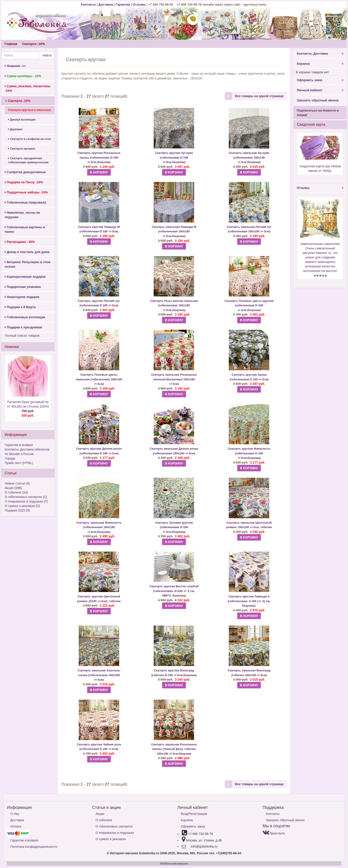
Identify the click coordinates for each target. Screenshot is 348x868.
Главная (11, 44)
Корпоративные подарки (25, 277)
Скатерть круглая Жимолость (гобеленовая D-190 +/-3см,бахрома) (249, 453)
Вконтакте (274, 833)
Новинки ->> (15, 66)
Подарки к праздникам (23, 327)
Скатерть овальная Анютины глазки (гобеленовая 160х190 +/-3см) (99, 675)
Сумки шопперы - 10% (23, 76)
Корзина (320, 64)
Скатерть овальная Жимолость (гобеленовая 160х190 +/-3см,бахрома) (99, 527)
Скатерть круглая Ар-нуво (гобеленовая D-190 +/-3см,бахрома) (174, 157)
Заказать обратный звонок (318, 100)
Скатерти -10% (34, 44)
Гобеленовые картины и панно (25, 229)
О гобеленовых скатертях (23, 497)
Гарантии (123, 4)
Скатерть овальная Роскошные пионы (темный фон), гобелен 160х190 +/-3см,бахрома (174, 749)
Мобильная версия (174, 864)
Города (10, 458)
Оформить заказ (320, 80)
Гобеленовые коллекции (25, 317)
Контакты (89, 4)
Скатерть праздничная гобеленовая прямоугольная (28, 160)
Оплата (16, 826)
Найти (47, 55)
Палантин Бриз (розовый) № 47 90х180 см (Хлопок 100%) (28, 409)
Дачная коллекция (22, 120)
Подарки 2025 (15, 510)
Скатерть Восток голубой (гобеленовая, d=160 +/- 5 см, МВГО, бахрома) (174, 591)
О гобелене (13, 492)
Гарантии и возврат (19, 445)
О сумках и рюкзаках (20, 506)
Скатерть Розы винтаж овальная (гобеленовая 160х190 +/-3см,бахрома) (174, 305)
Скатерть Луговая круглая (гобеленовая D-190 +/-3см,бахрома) (174, 527)
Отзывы (140, 4)
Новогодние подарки (22, 297)
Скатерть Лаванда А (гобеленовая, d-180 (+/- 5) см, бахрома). (249, 601)
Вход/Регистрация (194, 814)
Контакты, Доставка (320, 54)
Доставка (106, 4)
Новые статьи (15, 483)
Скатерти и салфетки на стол (29, 139)
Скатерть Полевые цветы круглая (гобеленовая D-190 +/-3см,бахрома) (249, 305)
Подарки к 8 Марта (20, 307)
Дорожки (15, 129)
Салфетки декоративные (25, 172)
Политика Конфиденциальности (34, 847)
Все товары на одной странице (259, 96)
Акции (9, 488)
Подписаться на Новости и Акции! (318, 113)
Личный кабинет (320, 90)
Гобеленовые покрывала (25, 202)
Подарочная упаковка (23, 287)
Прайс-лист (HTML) (19, 463)
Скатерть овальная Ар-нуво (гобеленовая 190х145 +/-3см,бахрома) (249, 157)
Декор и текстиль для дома (27, 252)
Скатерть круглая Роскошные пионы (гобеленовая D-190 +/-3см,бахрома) (99, 157)
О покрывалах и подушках (24, 501)
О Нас (15, 814)
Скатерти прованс (22, 149)
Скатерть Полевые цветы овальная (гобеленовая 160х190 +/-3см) (99, 379)
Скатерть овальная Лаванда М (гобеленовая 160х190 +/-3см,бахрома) (174, 231)
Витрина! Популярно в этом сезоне (28, 264)
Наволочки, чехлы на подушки (22, 215)
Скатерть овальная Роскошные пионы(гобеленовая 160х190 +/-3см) (174, 379)
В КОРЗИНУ (99, 172)
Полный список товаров (22, 336)
